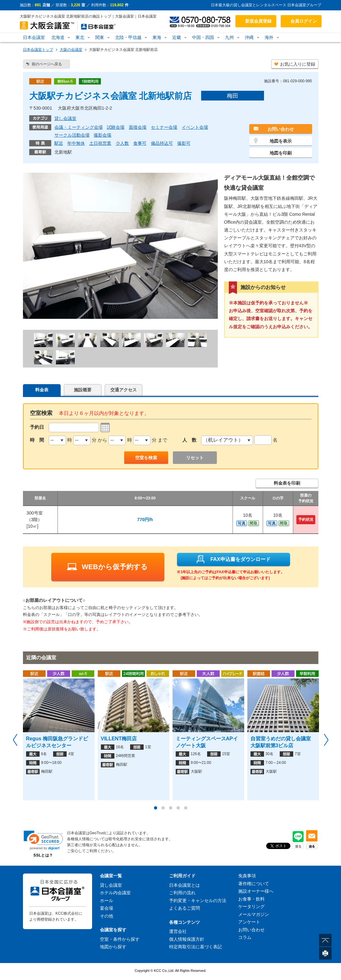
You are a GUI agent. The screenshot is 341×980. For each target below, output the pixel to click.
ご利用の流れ (182, 893)
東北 (80, 37)
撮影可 (184, 143)
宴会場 (107, 908)
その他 (107, 916)
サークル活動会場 (72, 135)
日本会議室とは (184, 885)
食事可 (140, 143)
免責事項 (247, 876)
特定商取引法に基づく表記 (195, 947)
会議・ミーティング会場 (79, 127)
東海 (157, 37)
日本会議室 (34, 37)
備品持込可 (162, 143)
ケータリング (251, 906)
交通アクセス (124, 390)
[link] (43, 840)
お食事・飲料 (251, 899)
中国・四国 (203, 37)
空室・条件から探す (120, 939)
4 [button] (178, 808)
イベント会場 (195, 127)
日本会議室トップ (38, 50)
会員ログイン (304, 21)
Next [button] (326, 740)
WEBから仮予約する (107, 567)
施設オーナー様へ (256, 891)
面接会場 (138, 127)
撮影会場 (102, 135)
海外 (269, 37)
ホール (107, 901)
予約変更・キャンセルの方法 (198, 901)
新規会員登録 (258, 21)
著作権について (254, 884)
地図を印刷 (281, 153)
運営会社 (178, 931)
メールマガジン (254, 914)
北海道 (58, 37)
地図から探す (113, 947)
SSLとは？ (43, 855)
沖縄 (249, 37)
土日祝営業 (100, 143)
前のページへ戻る (47, 64)
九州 (229, 37)
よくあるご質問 (184, 908)
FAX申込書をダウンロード (233, 559)
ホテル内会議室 (115, 893)
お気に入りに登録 (298, 64)
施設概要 (83, 390)
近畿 (177, 37)
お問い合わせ (281, 129)
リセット (195, 458)
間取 (254, 523)
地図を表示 (281, 141)
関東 (100, 37)
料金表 (42, 390)
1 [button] (156, 808)
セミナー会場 (164, 127)
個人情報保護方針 (187, 939)
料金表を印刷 (287, 483)
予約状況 (306, 520)
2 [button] (163, 808)
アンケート (249, 922)
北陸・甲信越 (128, 37)
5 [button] (186, 808)
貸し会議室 (65, 118)
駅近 (59, 143)
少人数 (122, 143)
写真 (242, 523)
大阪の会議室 (71, 50)
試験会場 (116, 127)
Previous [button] (15, 740)
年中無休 (76, 143)
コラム (245, 937)
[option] (59, 735)
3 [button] (171, 808)
